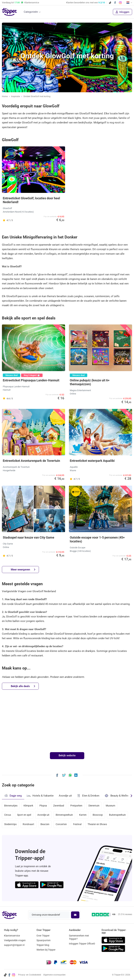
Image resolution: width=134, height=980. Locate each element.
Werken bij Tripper (46, 950)
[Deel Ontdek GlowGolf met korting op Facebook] (57, 775)
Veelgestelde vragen (15, 940)
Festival (77, 824)
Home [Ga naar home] (5, 96)
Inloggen (122, 12)
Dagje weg (13, 796)
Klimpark (28, 806)
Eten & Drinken (88, 796)
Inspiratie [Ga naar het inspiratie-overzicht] (16, 96)
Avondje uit (65, 796)
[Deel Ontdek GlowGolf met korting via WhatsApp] (70, 775)
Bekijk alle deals (23, 686)
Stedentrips (10, 824)
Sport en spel (24, 815)
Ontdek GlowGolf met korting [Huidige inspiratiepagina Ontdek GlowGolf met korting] (37, 96)
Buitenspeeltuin (117, 815)
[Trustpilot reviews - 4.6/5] (112, 914)
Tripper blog (43, 945)
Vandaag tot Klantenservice (21, 3)
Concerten (61, 824)
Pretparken (76, 806)
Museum (110, 806)
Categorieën (31, 12)
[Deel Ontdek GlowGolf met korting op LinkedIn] (76, 775)
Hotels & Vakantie (40, 795)
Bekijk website (67, 755)
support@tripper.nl (14, 945)
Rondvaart (28, 824)
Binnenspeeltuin (64, 815)
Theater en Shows (97, 824)
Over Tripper (43, 936)
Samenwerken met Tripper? (79, 937)
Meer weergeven (23, 570)
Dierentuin (94, 806)
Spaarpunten (44, 940)
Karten (83, 815)
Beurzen (45, 824)
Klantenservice (12, 936)
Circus (8, 815)
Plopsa (43, 806)
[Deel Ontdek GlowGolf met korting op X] (64, 775)
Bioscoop (98, 815)
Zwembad (59, 806)
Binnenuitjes (11, 806)
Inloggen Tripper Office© (82, 944)
